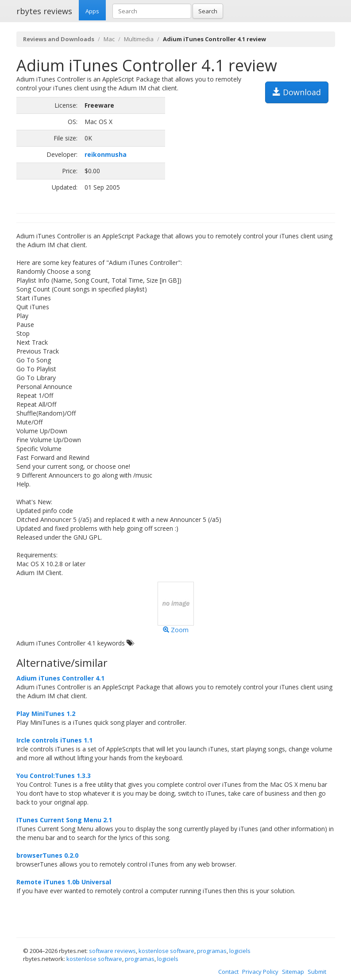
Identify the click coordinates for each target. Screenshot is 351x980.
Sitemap (293, 972)
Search (208, 11)
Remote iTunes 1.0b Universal (64, 882)
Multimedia (139, 39)
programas (212, 951)
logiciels (240, 951)
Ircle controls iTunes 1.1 (54, 740)
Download (297, 92)
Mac (109, 39)
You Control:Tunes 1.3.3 (54, 776)
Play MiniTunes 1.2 (46, 714)
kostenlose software (166, 951)
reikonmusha (106, 154)
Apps (92, 11)
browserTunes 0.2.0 (47, 855)
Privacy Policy (260, 972)
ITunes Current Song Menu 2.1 (64, 820)
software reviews (112, 951)
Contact (228, 972)
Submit (317, 972)
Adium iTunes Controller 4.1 (60, 678)
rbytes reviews (44, 11)
